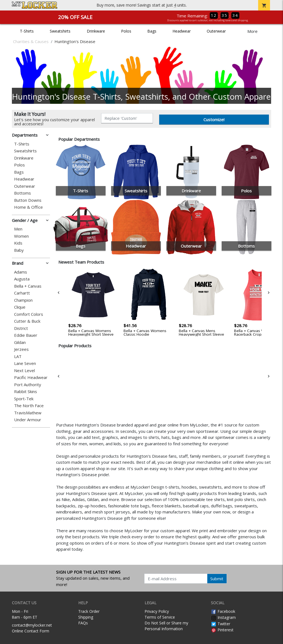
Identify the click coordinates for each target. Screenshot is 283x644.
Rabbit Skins (26, 392)
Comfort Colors (29, 314)
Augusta (22, 279)
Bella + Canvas (28, 286)
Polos (126, 31)
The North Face (29, 406)
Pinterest (222, 630)
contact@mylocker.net (32, 625)
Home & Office (28, 207)
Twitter (221, 624)
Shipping (86, 617)
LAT (18, 357)
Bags (152, 31)
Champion (23, 300)
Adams (21, 272)
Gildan (20, 342)
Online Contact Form (31, 631)
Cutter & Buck (27, 321)
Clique (20, 307)
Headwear (182, 31)
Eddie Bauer (26, 335)
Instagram (223, 617)
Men (18, 229)
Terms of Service (160, 617)
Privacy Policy (157, 611)
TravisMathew (28, 413)
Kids (18, 243)
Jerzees (21, 349)
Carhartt (22, 293)
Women (21, 236)
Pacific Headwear (31, 377)
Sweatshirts (60, 31)
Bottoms (23, 193)
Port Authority (28, 385)
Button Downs (28, 200)
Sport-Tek (24, 399)
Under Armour (28, 420)
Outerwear (216, 31)
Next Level (24, 371)
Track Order (89, 611)
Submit (217, 579)
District (21, 328)
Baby (19, 250)
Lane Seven (25, 363)
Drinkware (96, 31)
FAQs (83, 623)
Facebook (223, 611)
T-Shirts (27, 31)
